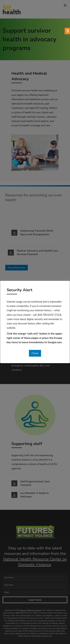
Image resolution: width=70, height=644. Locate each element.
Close (35, 353)
